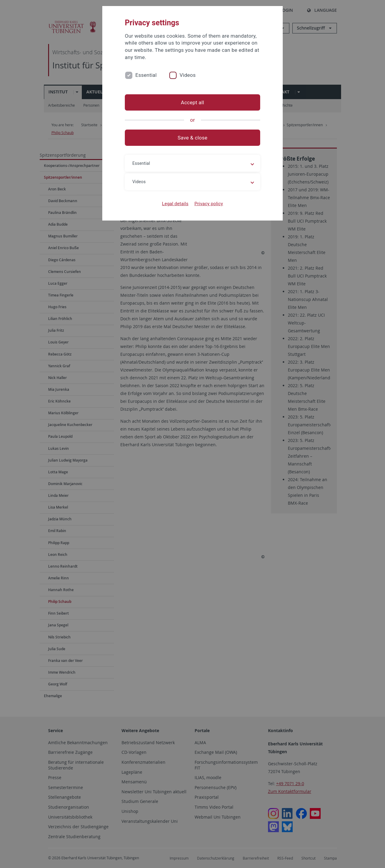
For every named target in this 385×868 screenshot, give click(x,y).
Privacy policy (209, 204)
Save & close (193, 138)
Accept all (192, 102)
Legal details (175, 204)
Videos (188, 75)
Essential (146, 75)
